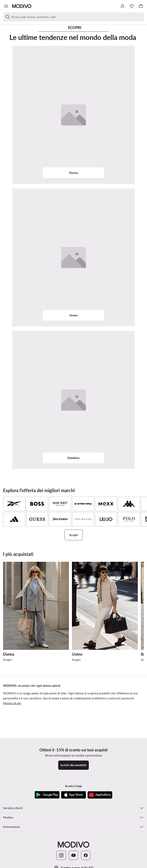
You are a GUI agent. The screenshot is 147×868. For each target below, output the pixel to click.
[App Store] (73, 795)
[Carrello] (141, 6)
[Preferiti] (132, 6)
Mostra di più (12, 703)
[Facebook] (86, 855)
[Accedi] (122, 6)
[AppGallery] (100, 795)
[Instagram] (61, 855)
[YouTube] (73, 855)
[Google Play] (47, 795)
